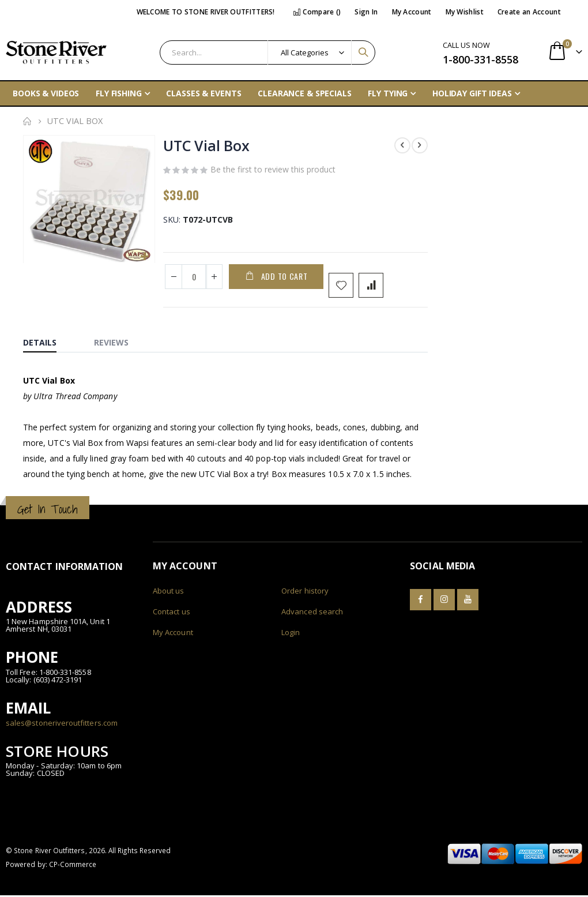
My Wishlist (465, 12)
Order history (305, 592)
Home (27, 121)
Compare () (317, 12)
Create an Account (529, 12)
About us (169, 592)
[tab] (48, 341)
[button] (144, 256)
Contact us (171, 613)
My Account (412, 12)
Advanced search (312, 613)
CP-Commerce (73, 866)
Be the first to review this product (273, 170)
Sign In (366, 12)
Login (291, 634)
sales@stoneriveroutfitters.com (62, 724)
